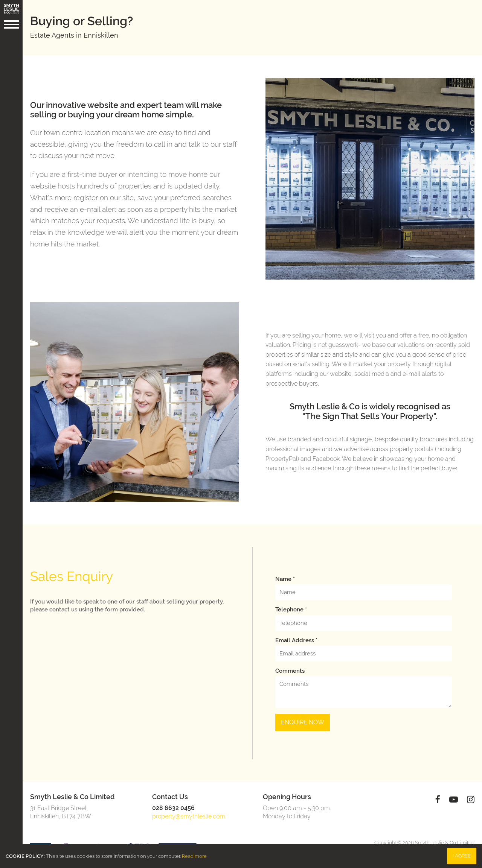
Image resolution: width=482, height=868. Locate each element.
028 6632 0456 (173, 808)
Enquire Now (303, 722)
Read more (194, 856)
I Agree (462, 856)
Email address (296, 640)
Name (285, 579)
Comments (290, 671)
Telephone (291, 610)
